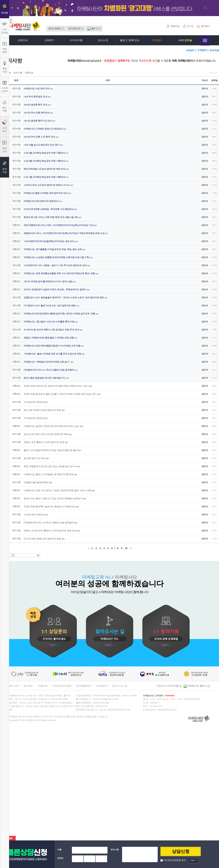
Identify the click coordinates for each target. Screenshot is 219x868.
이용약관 (43, 686)
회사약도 (28, 686)
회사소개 (14, 686)
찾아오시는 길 (120, 686)
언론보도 (29, 73)
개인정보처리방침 (62, 686)
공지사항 (18, 73)
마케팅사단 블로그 (198, 686)
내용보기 (193, 860)
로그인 (188, 26)
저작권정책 (101, 686)
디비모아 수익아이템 (169, 686)
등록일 (214, 80)
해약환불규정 (83, 686)
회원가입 (173, 26)
